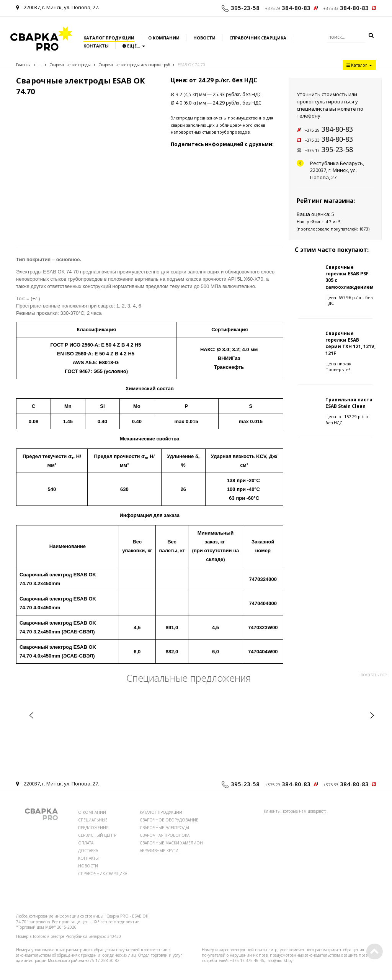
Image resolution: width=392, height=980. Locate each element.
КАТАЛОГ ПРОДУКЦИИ (161, 812)
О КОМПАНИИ (92, 812)
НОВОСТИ (88, 866)
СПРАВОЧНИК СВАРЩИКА (103, 874)
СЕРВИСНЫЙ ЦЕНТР (97, 835)
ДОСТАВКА (88, 851)
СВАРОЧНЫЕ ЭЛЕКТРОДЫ (164, 828)
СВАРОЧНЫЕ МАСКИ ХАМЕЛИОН (171, 843)
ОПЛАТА (86, 843)
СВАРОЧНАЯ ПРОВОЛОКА (165, 835)
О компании (164, 38)
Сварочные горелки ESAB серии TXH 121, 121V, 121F (350, 343)
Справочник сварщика (258, 38)
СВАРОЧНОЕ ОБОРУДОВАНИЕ (169, 820)
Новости (204, 38)
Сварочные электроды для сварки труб (134, 65)
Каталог (359, 65)
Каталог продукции (109, 38)
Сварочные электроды (70, 65)
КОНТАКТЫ (88, 858)
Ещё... (134, 46)
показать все (374, 675)
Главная (23, 65)
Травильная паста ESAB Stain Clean (349, 403)
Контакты (96, 46)
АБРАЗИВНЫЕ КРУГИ (159, 851)
